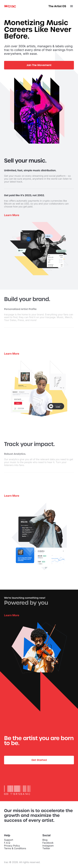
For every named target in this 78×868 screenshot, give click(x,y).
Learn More (12, 615)
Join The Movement (39, 65)
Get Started (39, 760)
